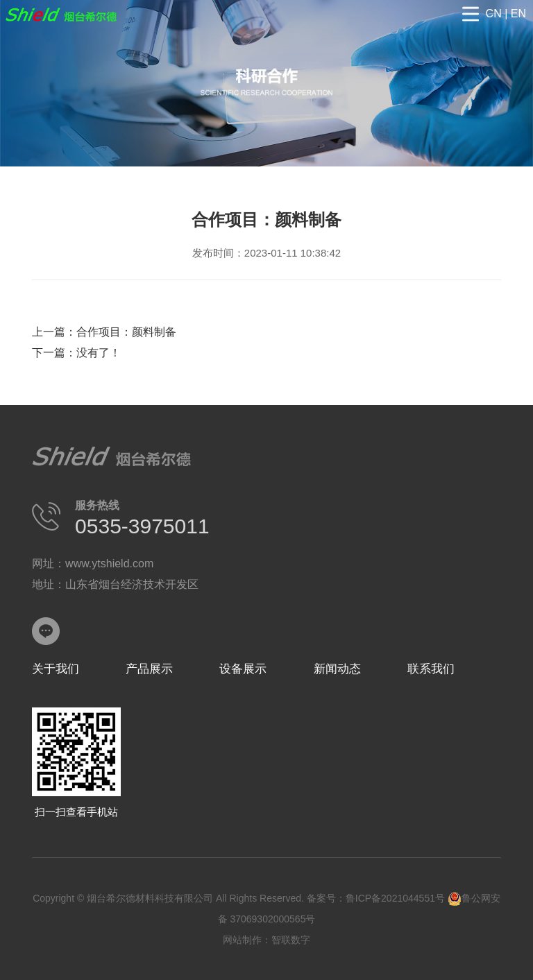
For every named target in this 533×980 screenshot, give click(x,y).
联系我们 (431, 669)
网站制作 (242, 940)
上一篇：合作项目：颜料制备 (104, 332)
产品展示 (149, 669)
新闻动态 (337, 669)
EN (518, 14)
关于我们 (56, 669)
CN (494, 14)
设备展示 (243, 669)
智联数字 (291, 940)
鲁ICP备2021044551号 (395, 898)
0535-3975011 (142, 526)
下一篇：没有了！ (76, 353)
